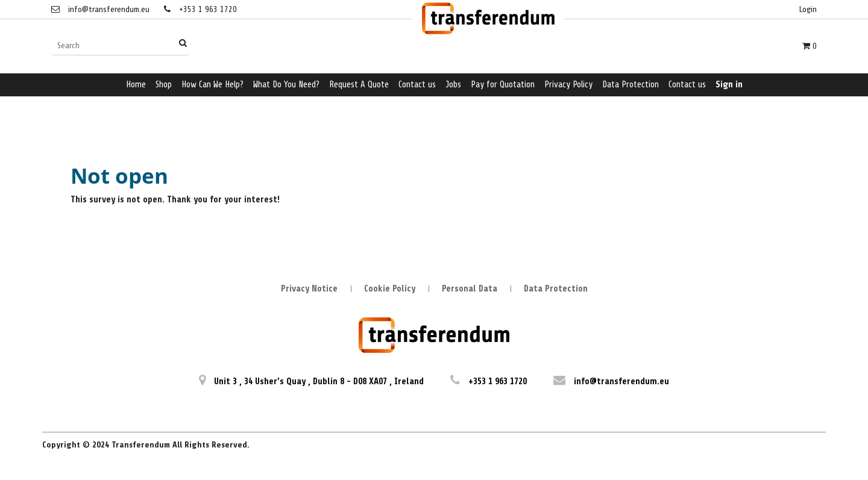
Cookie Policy (390, 289)
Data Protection (556, 289)
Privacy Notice (309, 289)
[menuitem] (136, 85)
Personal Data (470, 289)
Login (808, 9)
